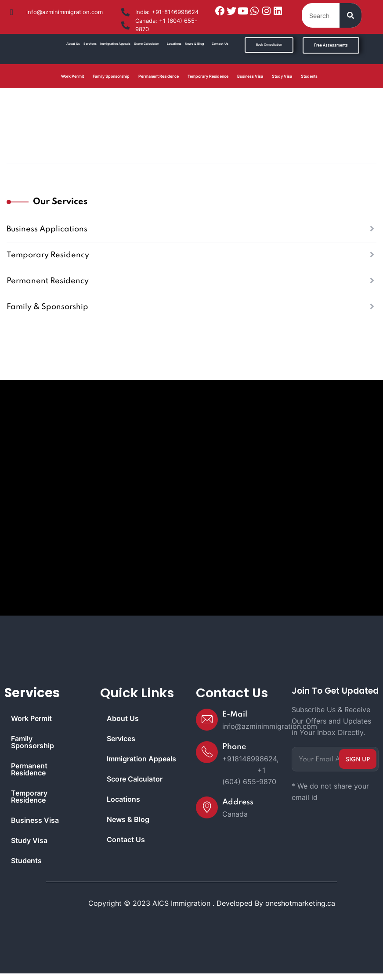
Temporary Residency (48, 255)
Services (90, 44)
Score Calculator (146, 44)
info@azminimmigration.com (270, 726)
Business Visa (250, 76)
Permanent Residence (159, 76)
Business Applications (47, 229)
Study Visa (282, 76)
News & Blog (194, 44)
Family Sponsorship (111, 76)
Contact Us (220, 44)
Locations (174, 44)
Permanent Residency (48, 281)
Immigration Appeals (115, 44)
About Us (73, 44)
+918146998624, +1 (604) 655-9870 (250, 770)
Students (309, 76)
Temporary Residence (208, 76)
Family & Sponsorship (47, 307)
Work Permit (72, 76)
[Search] (350, 15)
